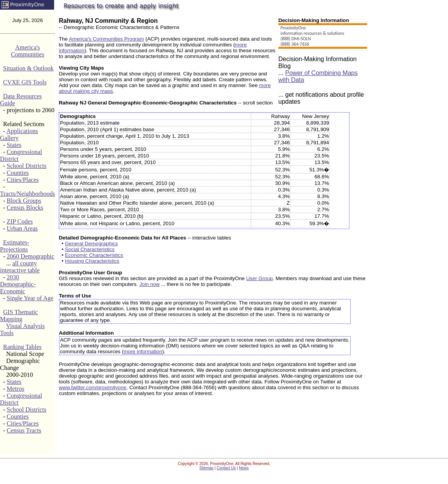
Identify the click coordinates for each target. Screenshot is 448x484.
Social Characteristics (90, 249)
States (14, 145)
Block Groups (24, 201)
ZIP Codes (20, 221)
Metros (15, 389)
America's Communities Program (106, 39)
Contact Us (226, 468)
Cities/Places (23, 180)
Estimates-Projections (15, 246)
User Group (260, 278)
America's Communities (27, 51)
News (244, 468)
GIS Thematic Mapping (19, 316)
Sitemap (207, 468)
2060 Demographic (30, 256)
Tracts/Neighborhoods (28, 194)
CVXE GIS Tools (25, 82)
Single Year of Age (30, 298)
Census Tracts (24, 430)
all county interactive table (20, 267)
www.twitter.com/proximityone (93, 387)
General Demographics (91, 244)
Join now (149, 284)
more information (143, 351)
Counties (18, 173)
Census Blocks (25, 208)
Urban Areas (22, 228)
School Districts (26, 166)
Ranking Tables (22, 347)
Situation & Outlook (28, 68)
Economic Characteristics (94, 255)
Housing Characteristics (92, 261)
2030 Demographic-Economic (18, 284)
